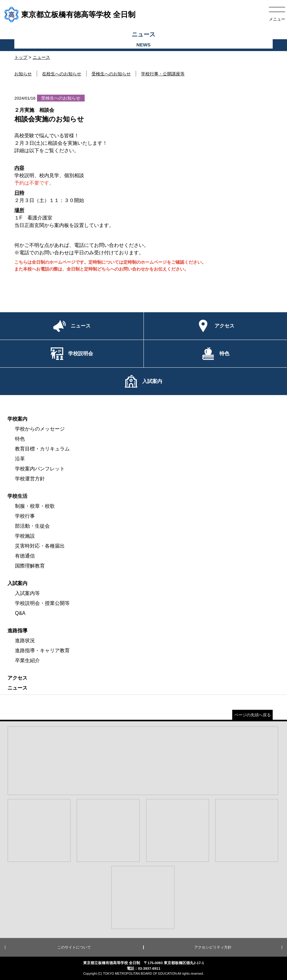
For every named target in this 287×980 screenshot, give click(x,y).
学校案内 (17, 419)
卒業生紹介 (27, 660)
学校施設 (25, 536)
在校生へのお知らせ (62, 74)
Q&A (20, 613)
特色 (20, 439)
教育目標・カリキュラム (42, 449)
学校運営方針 (30, 479)
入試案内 (17, 583)
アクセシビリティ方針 (213, 947)
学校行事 (25, 516)
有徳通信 (25, 556)
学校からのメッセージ (40, 429)
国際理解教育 (30, 566)
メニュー (277, 19)
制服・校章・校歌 (35, 506)
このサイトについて (74, 947)
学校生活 (17, 496)
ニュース (41, 57)
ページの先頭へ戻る (253, 715)
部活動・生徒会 (32, 526)
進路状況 (25, 641)
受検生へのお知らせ (111, 74)
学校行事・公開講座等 (163, 74)
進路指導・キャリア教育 (42, 650)
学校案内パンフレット (40, 469)
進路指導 (17, 631)
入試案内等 (27, 593)
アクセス (17, 678)
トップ (21, 57)
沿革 (20, 459)
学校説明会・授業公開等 (42, 603)
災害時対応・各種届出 (40, 546)
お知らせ (23, 74)
